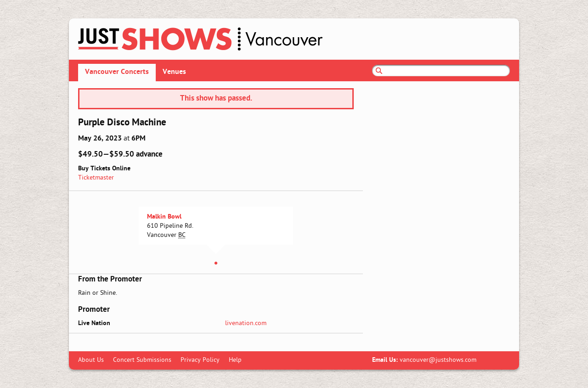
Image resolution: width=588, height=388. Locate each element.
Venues (174, 72)
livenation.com (246, 323)
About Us (91, 360)
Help (235, 360)
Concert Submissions (142, 360)
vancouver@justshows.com (438, 360)
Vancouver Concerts (117, 72)
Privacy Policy (200, 360)
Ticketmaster (96, 178)
